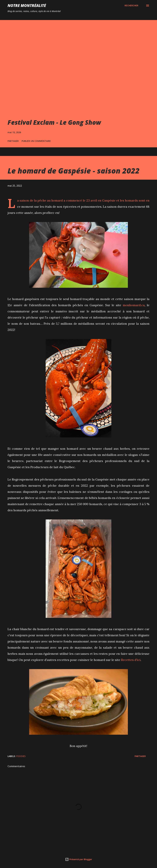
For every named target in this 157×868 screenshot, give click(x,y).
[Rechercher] (131, 6)
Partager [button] (13, 141)
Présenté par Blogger (79, 859)
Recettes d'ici (131, 660)
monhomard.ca (134, 305)
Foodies (21, 756)
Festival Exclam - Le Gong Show (54, 122)
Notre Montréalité (27, 5)
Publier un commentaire (36, 141)
